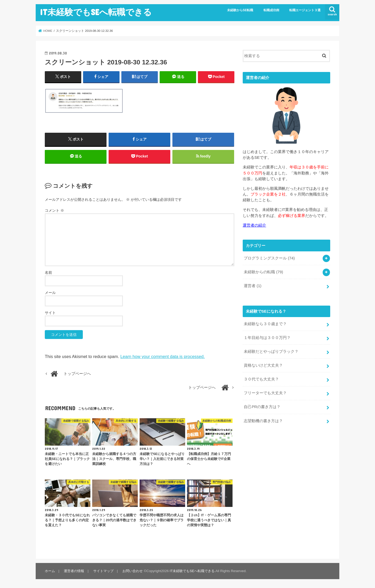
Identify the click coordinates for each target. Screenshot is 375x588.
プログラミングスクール (269, 258)
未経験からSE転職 (240, 10)
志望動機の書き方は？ (263, 420)
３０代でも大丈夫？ (261, 379)
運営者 (252, 286)
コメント (54, 211)
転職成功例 (271, 10)
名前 (48, 273)
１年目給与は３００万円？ (267, 337)
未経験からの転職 (263, 272)
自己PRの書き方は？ (262, 407)
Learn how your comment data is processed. (162, 357)
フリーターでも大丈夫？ (265, 393)
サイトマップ (103, 571)
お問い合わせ (132, 571)
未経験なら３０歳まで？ (265, 324)
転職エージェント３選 (305, 10)
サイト (50, 313)
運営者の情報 (74, 571)
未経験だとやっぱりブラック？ (271, 351)
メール (50, 293)
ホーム (50, 571)
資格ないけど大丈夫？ (263, 365)
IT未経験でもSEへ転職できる (96, 12)
